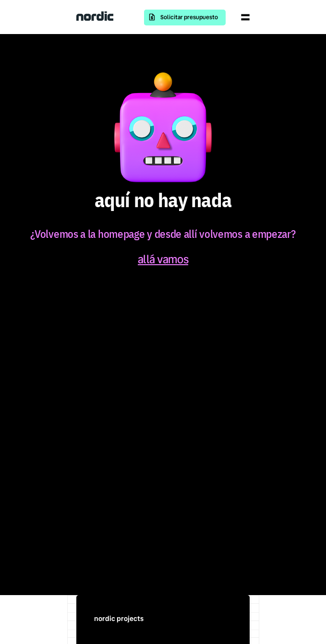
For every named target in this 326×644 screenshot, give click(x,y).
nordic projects (119, 619)
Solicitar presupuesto (189, 17)
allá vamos (163, 259)
